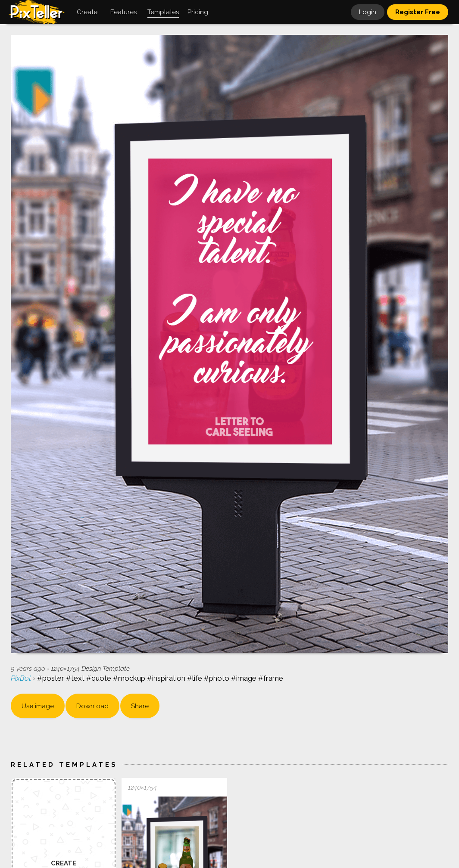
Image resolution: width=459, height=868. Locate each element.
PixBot (22, 678)
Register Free (418, 12)
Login (368, 12)
